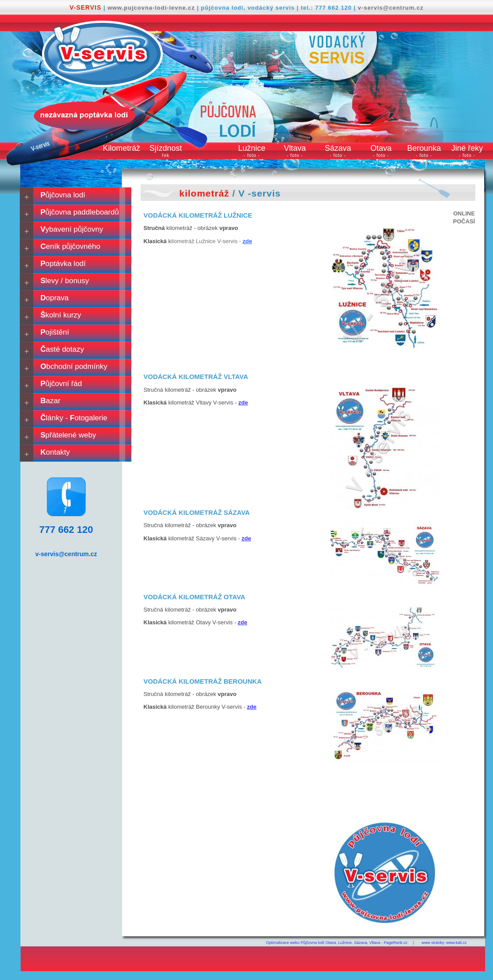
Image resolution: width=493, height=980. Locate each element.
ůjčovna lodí (63, 195)
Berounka (424, 148)
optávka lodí (63, 264)
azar (50, 401)
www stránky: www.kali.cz (444, 943)
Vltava (295, 148)
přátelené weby (68, 435)
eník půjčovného (70, 246)
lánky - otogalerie (74, 418)
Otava (381, 148)
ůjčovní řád (61, 384)
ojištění (55, 332)
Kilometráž (121, 148)
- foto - (252, 155)
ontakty (55, 452)
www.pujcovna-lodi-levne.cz (152, 8)
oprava (54, 298)
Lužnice (252, 148)
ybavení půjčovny (72, 229)
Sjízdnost (166, 151)
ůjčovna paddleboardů (80, 212)
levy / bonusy (65, 281)
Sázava (338, 148)
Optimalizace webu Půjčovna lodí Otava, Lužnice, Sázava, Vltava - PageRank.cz (337, 943)
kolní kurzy (61, 315)
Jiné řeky (467, 148)
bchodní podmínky (74, 366)
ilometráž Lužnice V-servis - (211, 241)
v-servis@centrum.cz (390, 8)
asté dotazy (62, 349)
